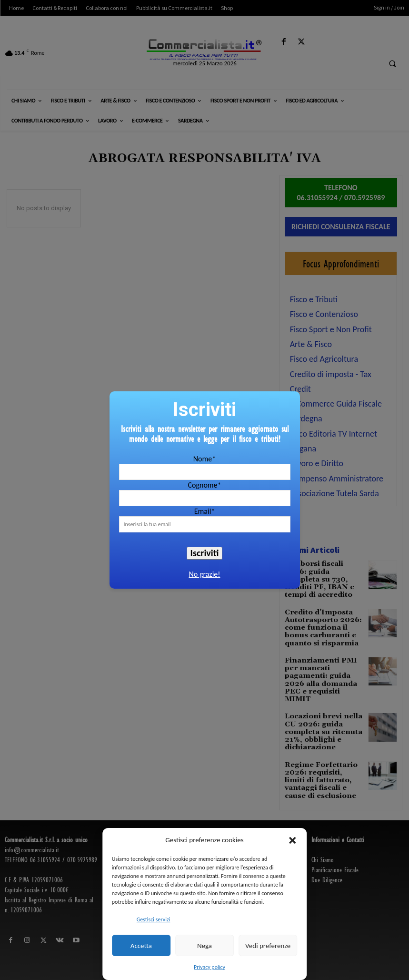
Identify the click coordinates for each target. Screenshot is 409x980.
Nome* (204, 459)
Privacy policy (209, 967)
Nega (204, 946)
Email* (205, 511)
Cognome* (204, 485)
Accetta (141, 946)
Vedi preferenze (268, 946)
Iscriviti (205, 553)
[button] (292, 840)
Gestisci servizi (154, 919)
